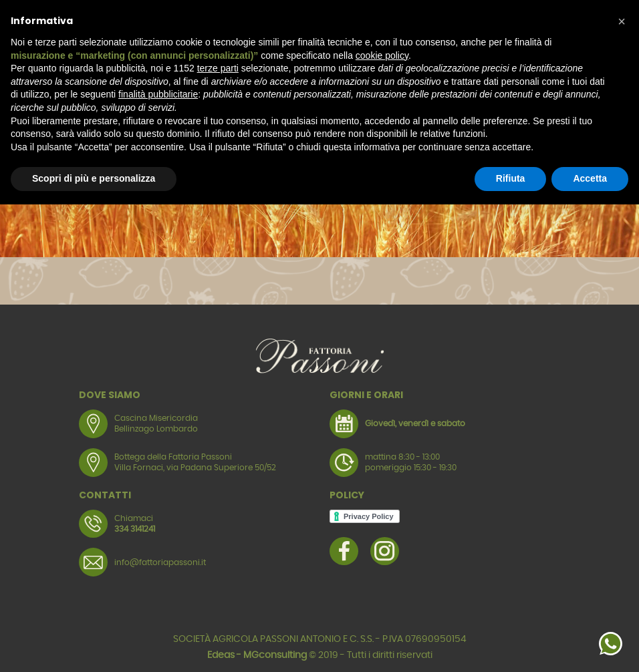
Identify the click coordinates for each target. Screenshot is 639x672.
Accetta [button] (590, 178)
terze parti (218, 68)
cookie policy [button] (382, 55)
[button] (622, 21)
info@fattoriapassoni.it (160, 562)
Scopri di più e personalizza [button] (94, 178)
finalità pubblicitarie (158, 94)
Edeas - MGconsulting (257, 655)
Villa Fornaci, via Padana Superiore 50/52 (195, 468)
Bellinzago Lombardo (156, 429)
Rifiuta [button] (511, 178)
